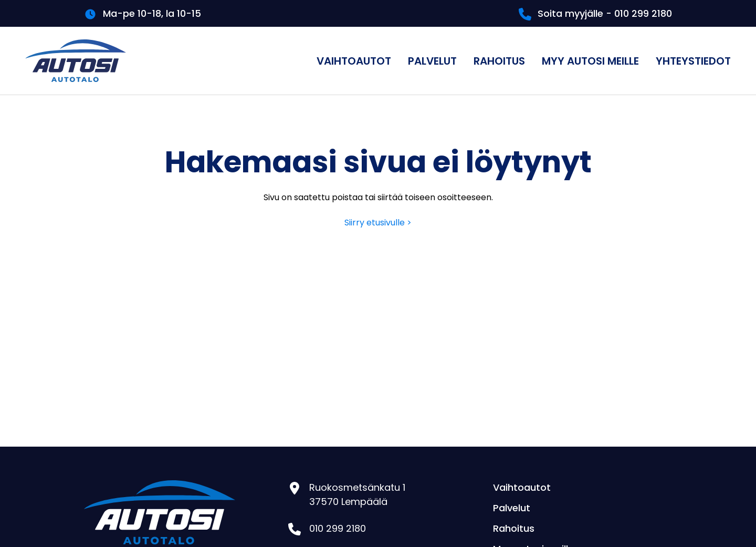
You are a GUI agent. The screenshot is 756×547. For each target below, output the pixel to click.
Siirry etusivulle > (378, 223)
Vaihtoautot (354, 61)
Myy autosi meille (590, 61)
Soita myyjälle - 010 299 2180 (605, 13)
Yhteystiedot (693, 61)
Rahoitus (499, 61)
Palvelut (432, 61)
